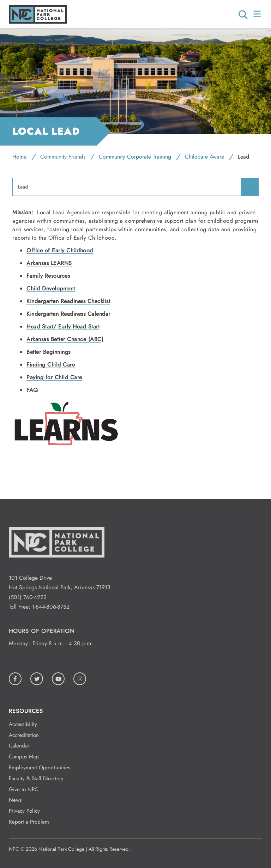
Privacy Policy (24, 811)
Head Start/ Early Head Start (63, 327)
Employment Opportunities (40, 768)
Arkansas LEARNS (49, 263)
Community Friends (63, 157)
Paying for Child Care (54, 377)
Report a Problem (29, 822)
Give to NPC (23, 789)
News (15, 800)
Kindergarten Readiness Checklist (68, 301)
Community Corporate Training (135, 157)
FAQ (32, 390)
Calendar (19, 746)
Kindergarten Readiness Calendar (68, 314)
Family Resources (48, 276)
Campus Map (24, 757)
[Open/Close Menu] (258, 14)
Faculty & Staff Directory (36, 778)
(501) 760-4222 (28, 597)
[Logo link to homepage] (38, 22)
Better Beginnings (49, 352)
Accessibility (23, 724)
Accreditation (24, 735)
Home (19, 157)
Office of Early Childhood (60, 250)
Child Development (51, 288)
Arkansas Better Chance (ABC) (65, 339)
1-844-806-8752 (51, 607)
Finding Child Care (51, 365)
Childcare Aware (204, 157)
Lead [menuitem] (23, 187)
